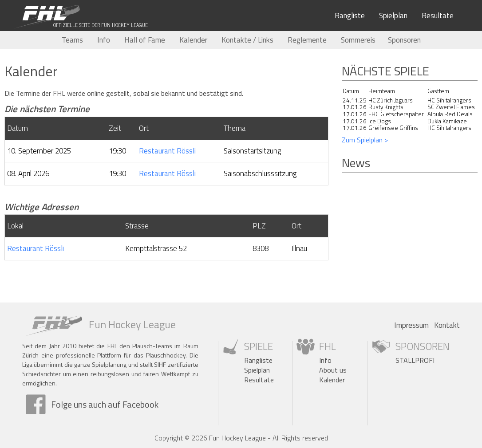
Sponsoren (404, 40)
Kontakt (447, 325)
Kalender (193, 40)
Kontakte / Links (247, 40)
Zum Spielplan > (365, 140)
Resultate (438, 16)
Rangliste (350, 16)
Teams (72, 40)
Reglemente (307, 40)
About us (333, 370)
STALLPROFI (415, 360)
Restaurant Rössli (167, 151)
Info (104, 40)
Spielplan (393, 16)
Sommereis (358, 40)
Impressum (411, 325)
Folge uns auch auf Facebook (105, 404)
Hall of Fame (145, 40)
